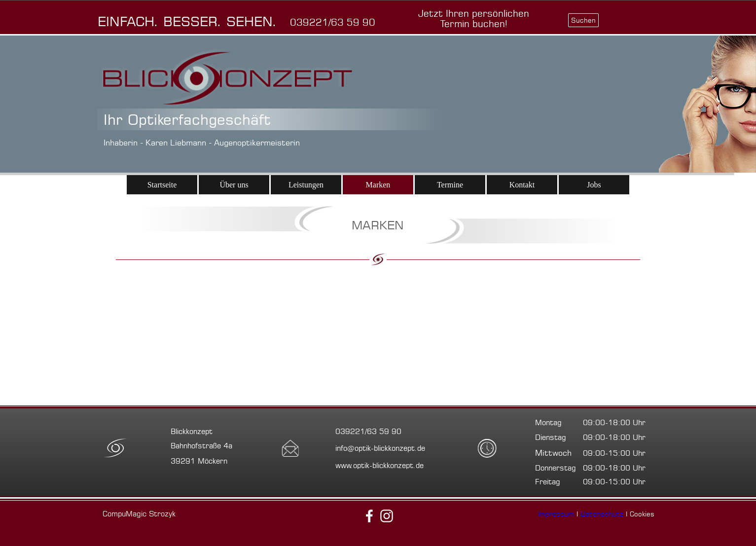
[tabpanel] (194, 21)
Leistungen (306, 185)
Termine (450, 185)
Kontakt (522, 185)
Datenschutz (602, 514)
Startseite (162, 185)
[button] (333, 22)
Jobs (594, 185)
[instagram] (387, 516)
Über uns (234, 185)
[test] (474, 19)
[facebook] (369, 516)
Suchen (583, 20)
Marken (378, 185)
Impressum (556, 514)
